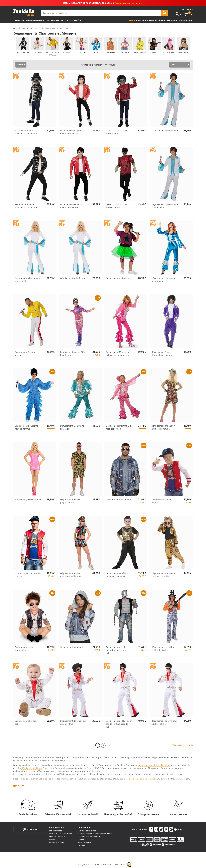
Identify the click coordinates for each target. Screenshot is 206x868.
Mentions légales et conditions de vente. (95, 834)
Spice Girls (81, 52)
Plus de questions (57, 843)
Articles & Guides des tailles (61, 834)
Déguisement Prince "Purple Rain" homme (162, 353)
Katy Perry (125, 52)
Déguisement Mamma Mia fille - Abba (73, 427)
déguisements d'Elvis (32, 768)
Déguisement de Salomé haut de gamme (26, 427)
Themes (17, 20)
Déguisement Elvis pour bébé (26, 722)
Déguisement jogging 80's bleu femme (73, 353)
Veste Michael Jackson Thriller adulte (116, 206)
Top (131, 20)
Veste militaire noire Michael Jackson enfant (26, 132)
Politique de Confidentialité (89, 837)
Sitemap (81, 846)
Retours (53, 840)
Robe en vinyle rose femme (28, 499)
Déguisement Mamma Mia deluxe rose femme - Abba (119, 353)
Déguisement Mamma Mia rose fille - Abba (119, 427)
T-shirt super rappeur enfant (162, 501)
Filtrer (20, 65)
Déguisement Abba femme (73, 278)
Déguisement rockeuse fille (119, 278)
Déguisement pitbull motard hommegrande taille (117, 650)
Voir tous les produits (183, 745)
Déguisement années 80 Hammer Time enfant (117, 575)
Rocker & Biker (169, 52)
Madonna (67, 52)
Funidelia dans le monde (88, 831)
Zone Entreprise (85, 843)
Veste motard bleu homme (119, 499)
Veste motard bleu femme (73, 647)
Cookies (81, 840)
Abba (96, 52)
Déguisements (34, 20)
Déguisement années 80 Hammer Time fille (163, 575)
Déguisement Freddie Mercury (25, 353)
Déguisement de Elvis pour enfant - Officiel (73, 722)
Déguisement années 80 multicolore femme (163, 427)
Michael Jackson (23, 52)
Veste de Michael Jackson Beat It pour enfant (72, 132)
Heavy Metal (183, 52)
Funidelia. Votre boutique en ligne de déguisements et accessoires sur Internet (24, 13)
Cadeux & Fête (73, 20)
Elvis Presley (37, 52)
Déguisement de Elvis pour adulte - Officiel (164, 722)
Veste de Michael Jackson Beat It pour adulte (72, 206)
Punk (154, 52)
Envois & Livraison (57, 837)
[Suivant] (109, 745)
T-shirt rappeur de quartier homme (28, 575)
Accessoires (54, 20)
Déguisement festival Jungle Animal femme (71, 575)
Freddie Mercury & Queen (52, 54)
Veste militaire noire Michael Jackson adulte (26, 206)
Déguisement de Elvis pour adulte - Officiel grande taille (119, 724)
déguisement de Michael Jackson (154, 765)
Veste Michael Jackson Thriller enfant (116, 132)
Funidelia (17, 28)
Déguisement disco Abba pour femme (163, 280)
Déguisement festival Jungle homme (70, 501)
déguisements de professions (143, 779)
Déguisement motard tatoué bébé (25, 649)
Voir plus (21, 786)
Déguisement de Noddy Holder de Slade (163, 649)
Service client (30, 829)
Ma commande (56, 831)
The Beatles (110, 52)
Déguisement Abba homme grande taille (165, 206)
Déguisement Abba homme (165, 131)
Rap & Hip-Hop (140, 52)
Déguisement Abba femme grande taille (28, 280)
